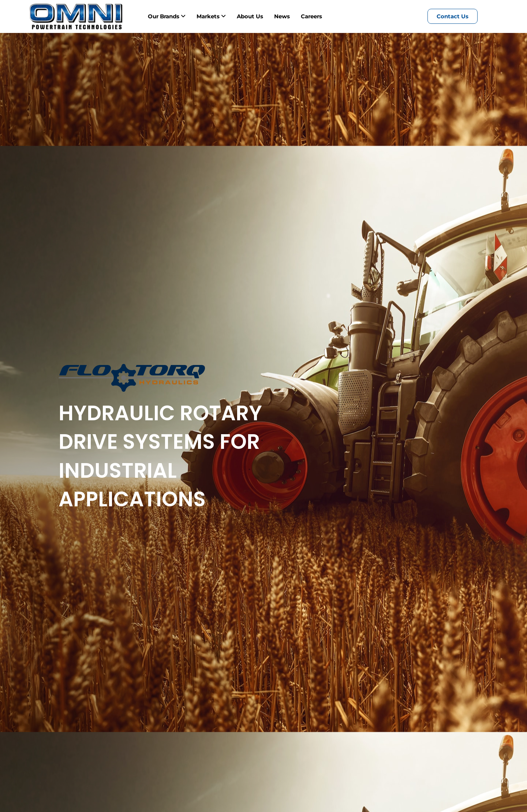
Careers (311, 16)
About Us (250, 16)
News (282, 16)
